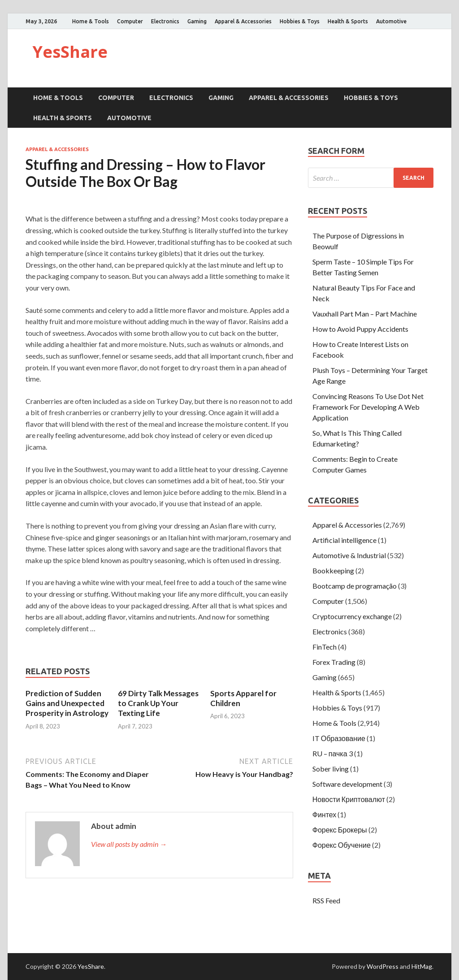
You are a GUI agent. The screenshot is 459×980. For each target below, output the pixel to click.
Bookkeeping (333, 570)
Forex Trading (334, 662)
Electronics (165, 21)
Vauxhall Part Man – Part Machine (365, 314)
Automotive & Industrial (349, 555)
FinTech (325, 647)
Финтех (325, 814)
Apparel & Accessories (243, 21)
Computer (130, 21)
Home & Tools (91, 21)
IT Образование (339, 738)
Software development (347, 784)
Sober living (331, 769)
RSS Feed (326, 900)
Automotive (391, 21)
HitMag (422, 966)
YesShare (70, 52)
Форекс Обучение (342, 845)
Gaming (197, 21)
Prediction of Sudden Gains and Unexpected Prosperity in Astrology (67, 703)
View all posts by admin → (129, 844)
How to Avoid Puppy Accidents (360, 329)
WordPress (383, 966)
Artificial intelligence (344, 540)
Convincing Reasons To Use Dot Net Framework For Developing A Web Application (368, 407)
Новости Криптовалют (349, 799)
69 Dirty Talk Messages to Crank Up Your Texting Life (158, 703)
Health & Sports (348, 21)
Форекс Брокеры (340, 830)
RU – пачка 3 (333, 753)
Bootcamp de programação (355, 586)
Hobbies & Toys (300, 21)
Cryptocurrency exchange (352, 616)
